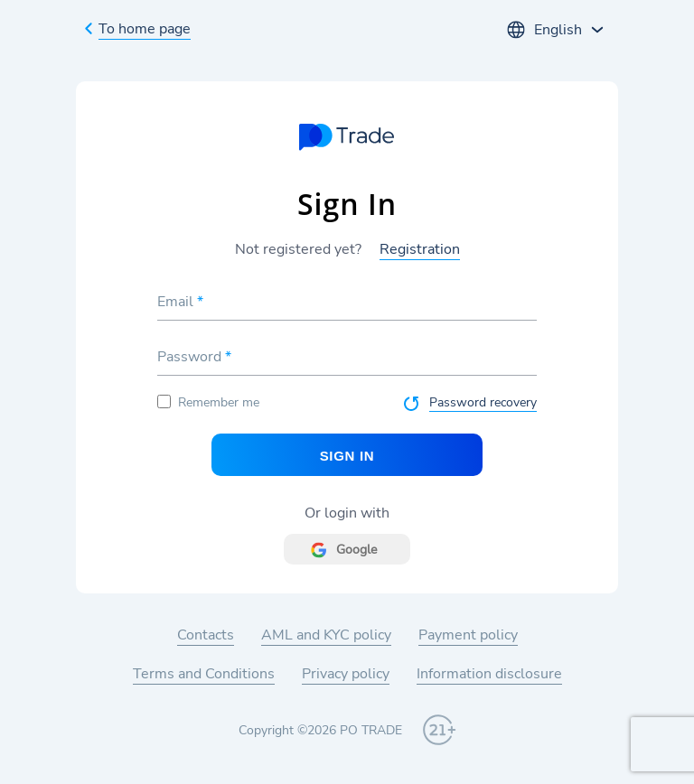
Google (356, 550)
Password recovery (483, 402)
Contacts (206, 635)
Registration (420, 249)
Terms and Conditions (204, 674)
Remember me (208, 402)
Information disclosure (489, 674)
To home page (145, 29)
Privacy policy (346, 674)
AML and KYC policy (326, 635)
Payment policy (468, 635)
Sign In (347, 456)
